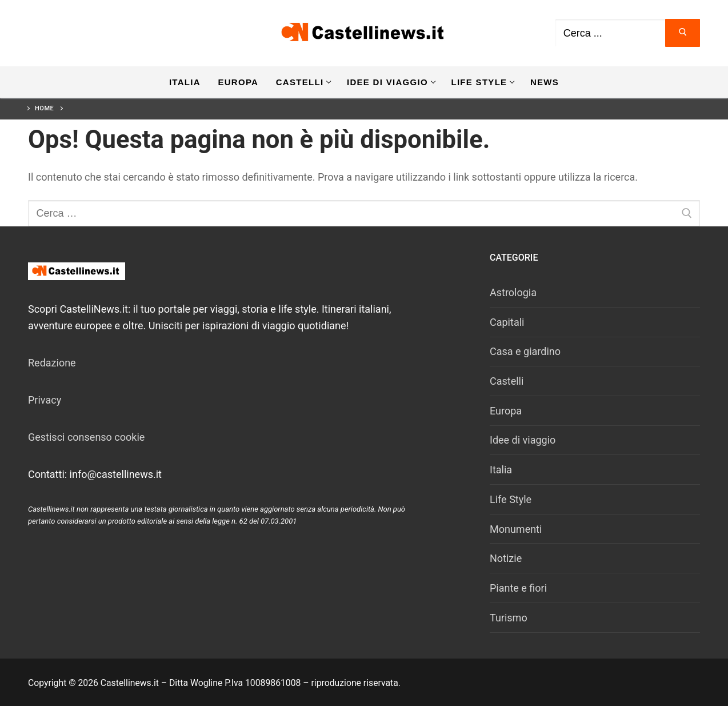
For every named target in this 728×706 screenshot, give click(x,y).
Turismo (509, 618)
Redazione (52, 363)
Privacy (45, 400)
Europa (506, 411)
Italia (501, 470)
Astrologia (513, 292)
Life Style (511, 499)
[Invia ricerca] (683, 33)
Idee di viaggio (523, 440)
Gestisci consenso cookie (86, 437)
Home (44, 108)
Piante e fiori (518, 588)
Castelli (507, 381)
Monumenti (516, 529)
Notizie (506, 558)
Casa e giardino (525, 351)
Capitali (507, 322)
